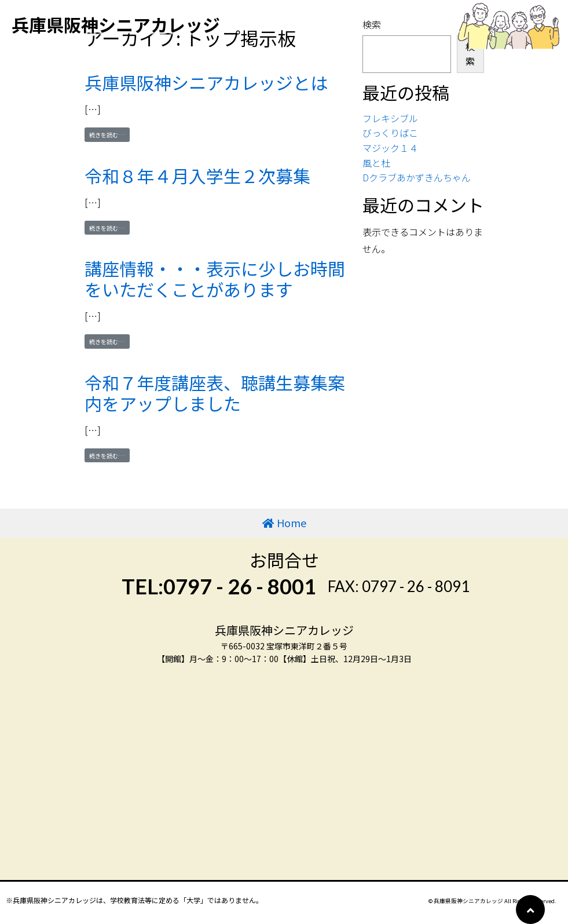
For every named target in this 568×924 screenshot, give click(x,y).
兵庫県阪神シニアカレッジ (116, 24)
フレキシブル (390, 118)
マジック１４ (390, 148)
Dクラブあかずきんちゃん (417, 177)
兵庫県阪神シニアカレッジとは (206, 82)
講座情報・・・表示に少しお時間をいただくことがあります (215, 279)
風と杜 (376, 163)
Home (292, 523)
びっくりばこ (390, 133)
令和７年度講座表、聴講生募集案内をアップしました (215, 393)
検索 (470, 54)
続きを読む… (109, 134)
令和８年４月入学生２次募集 (197, 176)
